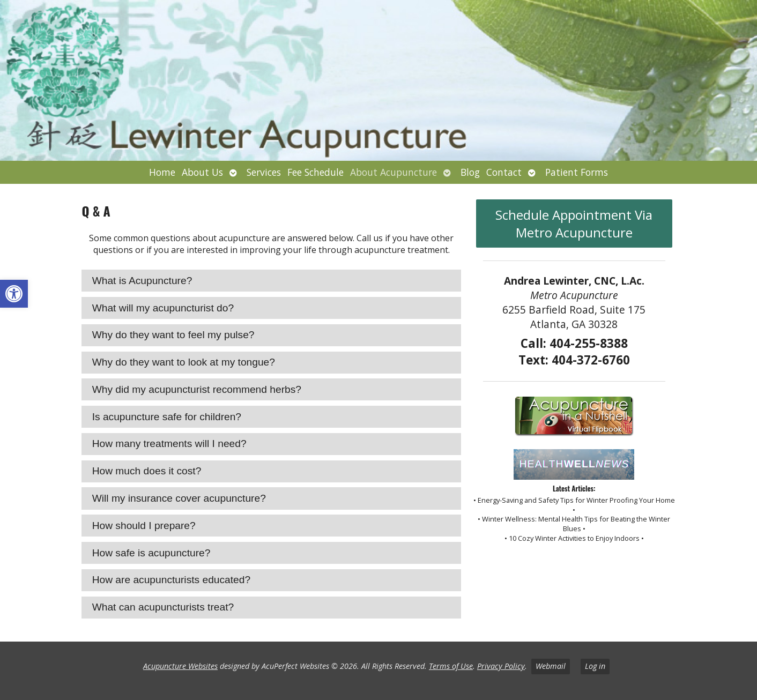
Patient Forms (577, 172)
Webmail (551, 666)
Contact (504, 172)
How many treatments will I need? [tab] (169, 444)
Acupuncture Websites (180, 666)
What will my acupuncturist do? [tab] (163, 308)
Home (162, 172)
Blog (470, 172)
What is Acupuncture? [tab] (142, 281)
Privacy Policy (501, 666)
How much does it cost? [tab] (147, 471)
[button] (14, 294)
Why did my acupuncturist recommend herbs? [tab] (197, 389)
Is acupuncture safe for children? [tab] (167, 417)
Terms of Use (451, 666)
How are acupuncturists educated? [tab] (171, 580)
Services (264, 172)
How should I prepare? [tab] (144, 526)
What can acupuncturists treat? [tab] (163, 607)
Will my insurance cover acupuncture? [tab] (179, 498)
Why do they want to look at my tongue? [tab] (184, 362)
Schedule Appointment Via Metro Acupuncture (574, 224)
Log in (595, 666)
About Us (202, 172)
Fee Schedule (316, 172)
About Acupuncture (394, 172)
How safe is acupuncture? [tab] (151, 553)
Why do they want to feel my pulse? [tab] (173, 335)
